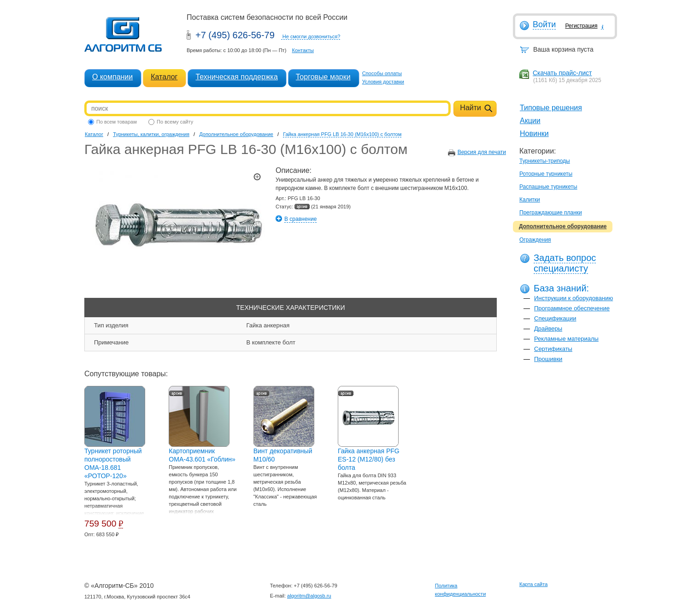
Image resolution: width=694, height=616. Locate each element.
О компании (112, 77)
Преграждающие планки (551, 213)
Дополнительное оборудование (563, 226)
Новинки (534, 133)
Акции (530, 121)
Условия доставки (383, 82)
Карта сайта (533, 584)
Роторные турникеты (546, 174)
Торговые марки (323, 77)
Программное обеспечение (572, 308)
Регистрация (581, 26)
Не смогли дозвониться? (312, 36)
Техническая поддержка (236, 77)
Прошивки (548, 359)
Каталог (164, 77)
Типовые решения (551, 108)
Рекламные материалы (566, 339)
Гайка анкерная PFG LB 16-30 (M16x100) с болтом (342, 134)
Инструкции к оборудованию (573, 298)
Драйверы (548, 329)
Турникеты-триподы (545, 161)
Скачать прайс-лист (562, 73)
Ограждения (535, 240)
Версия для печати (482, 152)
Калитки (530, 200)
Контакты (303, 50)
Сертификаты (553, 349)
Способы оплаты (382, 73)
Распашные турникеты (548, 187)
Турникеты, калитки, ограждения (151, 134)
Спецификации (555, 318)
